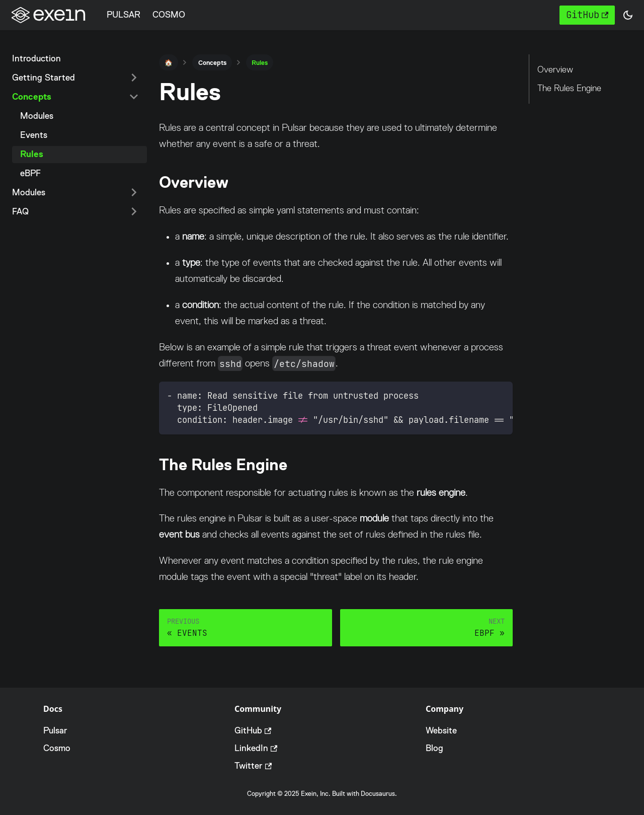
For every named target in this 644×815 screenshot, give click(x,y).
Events (34, 135)
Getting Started (44, 78)
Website (441, 730)
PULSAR (124, 15)
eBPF (30, 173)
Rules (32, 154)
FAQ (20, 211)
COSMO (169, 15)
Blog (434, 748)
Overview (555, 69)
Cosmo (57, 748)
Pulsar (55, 730)
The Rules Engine (569, 88)
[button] (628, 15)
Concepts (32, 97)
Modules (37, 116)
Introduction (36, 58)
